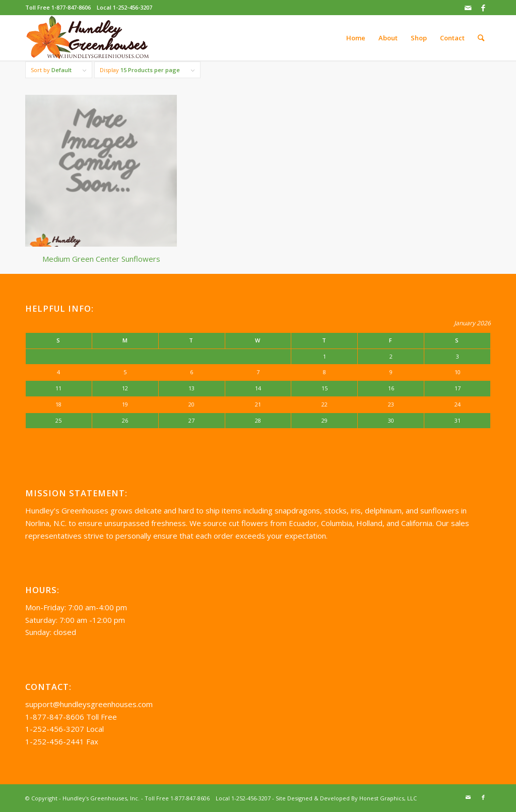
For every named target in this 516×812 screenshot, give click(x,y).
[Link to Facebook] (483, 8)
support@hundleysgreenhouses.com (89, 704)
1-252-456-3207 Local (64, 729)
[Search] (481, 38)
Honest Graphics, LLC (388, 798)
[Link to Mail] (468, 8)
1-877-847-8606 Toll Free (71, 717)
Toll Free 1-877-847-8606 (58, 7)
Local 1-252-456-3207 (124, 7)
